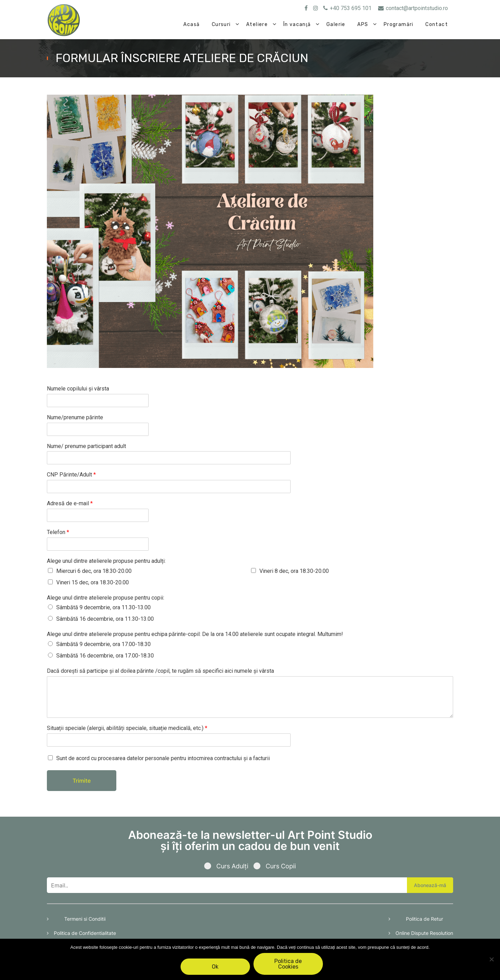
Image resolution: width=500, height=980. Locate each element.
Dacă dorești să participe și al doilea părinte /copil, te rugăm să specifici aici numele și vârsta (160, 671)
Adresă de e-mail (70, 503)
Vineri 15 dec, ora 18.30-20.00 (93, 582)
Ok (215, 967)
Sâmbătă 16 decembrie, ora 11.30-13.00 (105, 619)
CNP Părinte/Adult (71, 475)
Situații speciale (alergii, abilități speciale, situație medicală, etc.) (127, 728)
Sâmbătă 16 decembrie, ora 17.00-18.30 (105, 656)
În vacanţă (297, 24)
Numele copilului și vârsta (78, 389)
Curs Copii (275, 866)
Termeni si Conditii (85, 919)
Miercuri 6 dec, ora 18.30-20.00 (94, 571)
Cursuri (221, 24)
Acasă (191, 24)
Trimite (82, 781)
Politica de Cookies (288, 964)
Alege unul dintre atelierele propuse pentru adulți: (106, 561)
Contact (437, 24)
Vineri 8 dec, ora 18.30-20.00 (294, 571)
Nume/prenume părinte (75, 417)
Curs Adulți (229, 866)
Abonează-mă (430, 885)
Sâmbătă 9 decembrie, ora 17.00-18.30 (103, 644)
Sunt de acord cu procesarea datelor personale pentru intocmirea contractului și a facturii (163, 758)
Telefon (58, 532)
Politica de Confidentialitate (85, 933)
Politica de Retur (424, 919)
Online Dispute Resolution (424, 933)
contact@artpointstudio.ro (413, 8)
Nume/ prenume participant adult (86, 446)
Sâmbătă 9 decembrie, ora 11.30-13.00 (103, 607)
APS (363, 24)
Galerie (336, 24)
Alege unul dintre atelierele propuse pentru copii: (106, 598)
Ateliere (257, 24)
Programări (399, 24)
